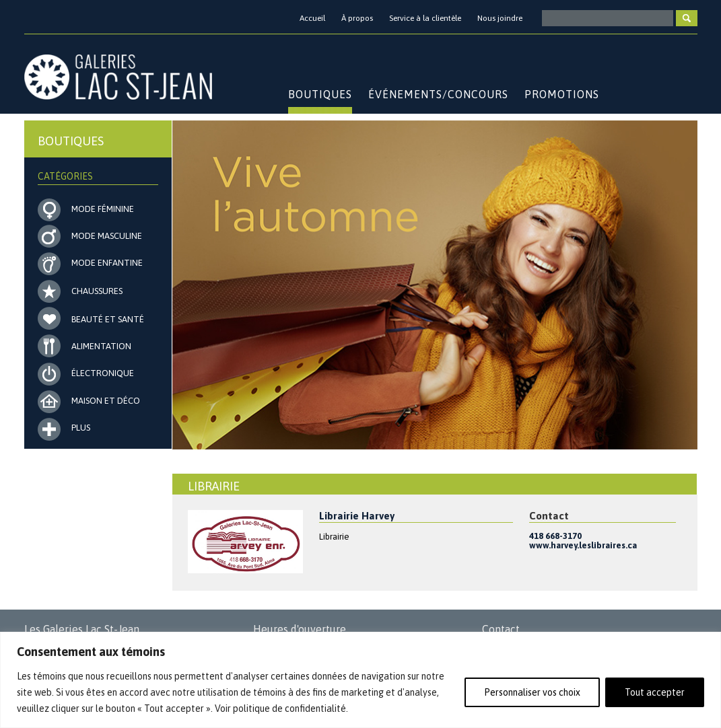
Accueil (312, 18)
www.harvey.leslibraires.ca (583, 545)
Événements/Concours (438, 94)
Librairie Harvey (357, 516)
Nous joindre (500, 18)
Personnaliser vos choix (532, 692)
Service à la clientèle (425, 18)
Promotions (562, 94)
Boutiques (320, 94)
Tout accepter (655, 692)
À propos (357, 18)
